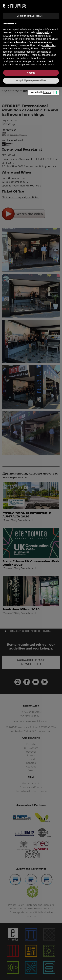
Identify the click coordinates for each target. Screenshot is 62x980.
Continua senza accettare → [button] (31, 462)
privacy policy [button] (43, 479)
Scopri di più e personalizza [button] (31, 527)
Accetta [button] (31, 519)
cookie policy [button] (49, 492)
